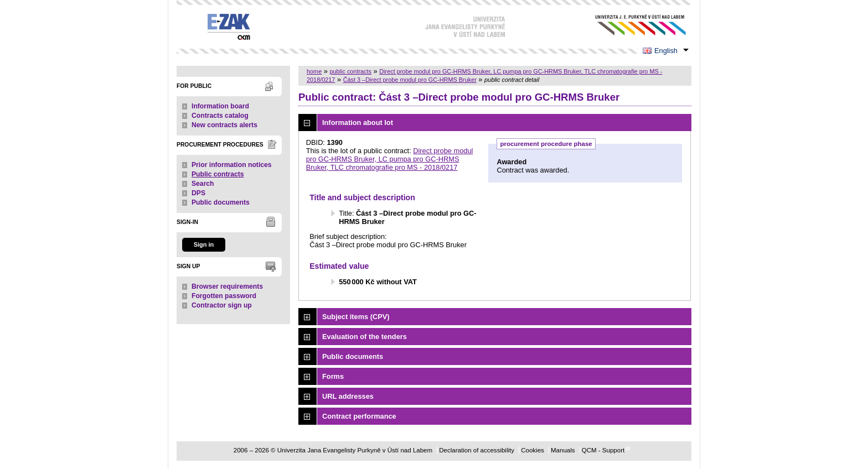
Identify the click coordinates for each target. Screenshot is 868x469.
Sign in (204, 244)
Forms (333, 376)
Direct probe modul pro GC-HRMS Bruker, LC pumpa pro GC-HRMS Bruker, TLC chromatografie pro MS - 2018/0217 (390, 159)
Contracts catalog (220, 116)
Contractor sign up (222, 305)
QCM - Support (603, 450)
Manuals (563, 450)
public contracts (350, 71)
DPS (198, 193)
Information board (220, 106)
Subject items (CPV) (356, 317)
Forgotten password (224, 296)
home (314, 71)
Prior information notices (232, 165)
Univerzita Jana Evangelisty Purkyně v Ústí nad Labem (632, 25)
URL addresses (348, 396)
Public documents (221, 202)
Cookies (533, 450)
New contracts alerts (224, 125)
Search (203, 184)
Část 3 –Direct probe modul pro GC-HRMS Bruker (410, 80)
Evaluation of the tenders (365, 337)
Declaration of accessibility (477, 450)
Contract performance (359, 416)
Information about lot (358, 123)
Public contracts (218, 174)
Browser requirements (227, 286)
